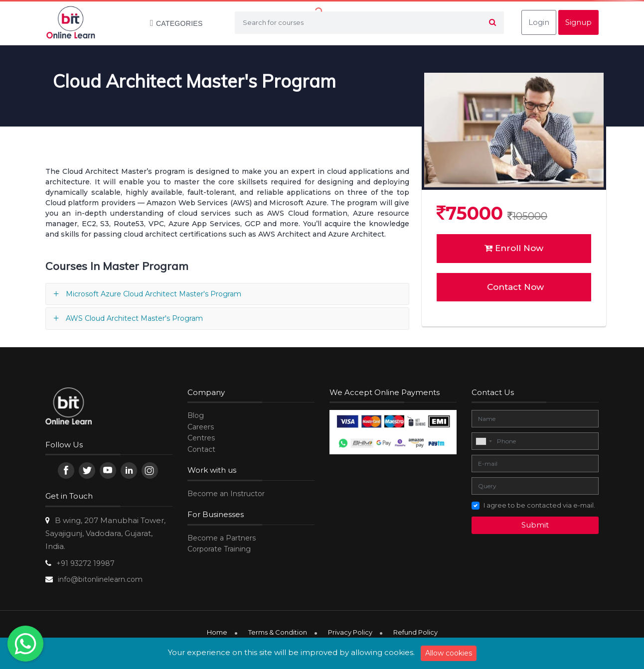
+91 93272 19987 (85, 563)
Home (217, 632)
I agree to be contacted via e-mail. (539, 505)
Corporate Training (219, 549)
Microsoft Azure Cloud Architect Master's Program (154, 294)
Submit (535, 525)
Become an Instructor (226, 494)
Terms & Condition (278, 632)
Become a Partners (222, 538)
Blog (196, 415)
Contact (201, 449)
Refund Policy (415, 632)
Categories (171, 23)
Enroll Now (514, 248)
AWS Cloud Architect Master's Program (134, 318)
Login (539, 22)
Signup (578, 22)
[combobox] (483, 441)
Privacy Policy (350, 632)
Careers (201, 427)
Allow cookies (449, 653)
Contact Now (514, 287)
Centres (201, 438)
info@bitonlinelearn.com (100, 579)
